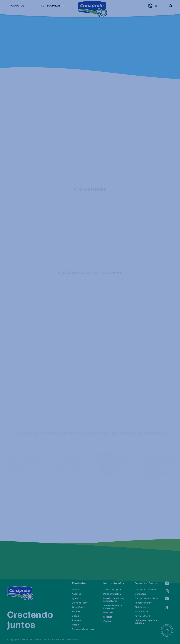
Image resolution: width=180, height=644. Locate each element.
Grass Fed (109, 612)
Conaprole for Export (146, 590)
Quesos (76, 598)
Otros (75, 625)
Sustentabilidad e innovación (113, 607)
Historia (108, 617)
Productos (79, 583)
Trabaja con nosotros (146, 598)
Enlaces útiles (144, 583)
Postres (76, 620)
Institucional (112, 583)
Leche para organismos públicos (147, 622)
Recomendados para (83, 629)
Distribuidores (142, 607)
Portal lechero (142, 616)
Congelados (79, 607)
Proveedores (142, 612)
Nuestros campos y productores (114, 600)
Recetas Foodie (143, 603)
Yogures (77, 594)
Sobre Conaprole (113, 590)
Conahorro (141, 594)
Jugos (75, 616)
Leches (76, 590)
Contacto (109, 621)
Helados (77, 612)
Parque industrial (112, 594)
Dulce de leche (80, 603)
